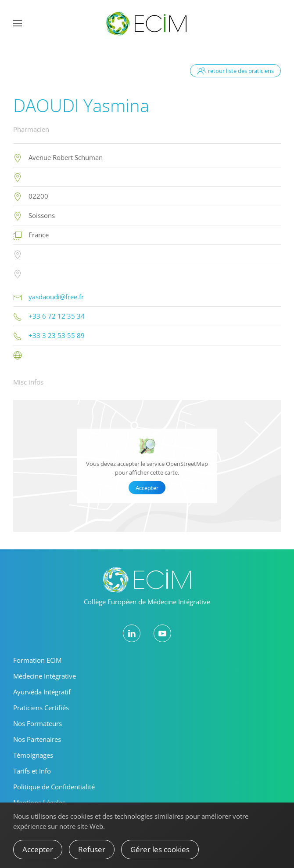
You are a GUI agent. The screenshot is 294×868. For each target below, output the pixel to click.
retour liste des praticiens (235, 71)
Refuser (92, 849)
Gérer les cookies (160, 849)
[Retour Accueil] (147, 23)
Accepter (147, 488)
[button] (18, 23)
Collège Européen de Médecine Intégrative (147, 602)
